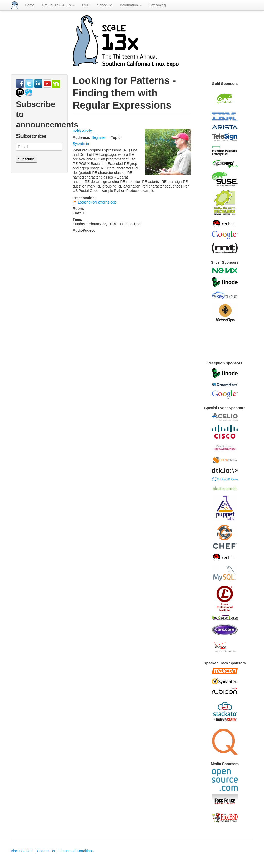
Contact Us (46, 851)
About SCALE (22, 851)
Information (131, 5)
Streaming (158, 5)
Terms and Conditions (76, 851)
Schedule (105, 5)
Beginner (99, 137)
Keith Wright (82, 131)
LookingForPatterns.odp (97, 202)
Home (30, 5)
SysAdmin (81, 144)
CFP (86, 5)
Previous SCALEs (58, 5)
